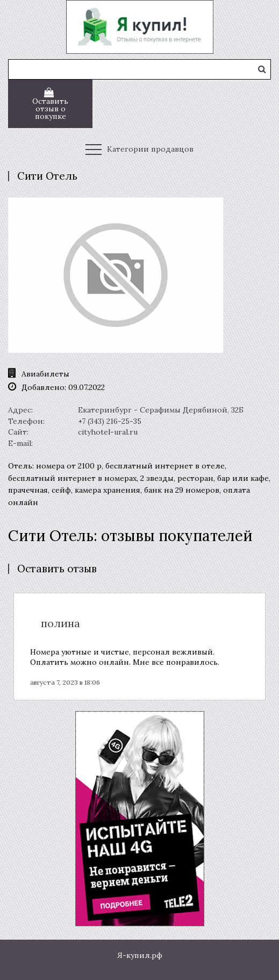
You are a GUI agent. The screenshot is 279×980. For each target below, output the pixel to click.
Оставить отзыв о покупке (50, 109)
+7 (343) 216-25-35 (110, 421)
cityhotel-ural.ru (108, 432)
